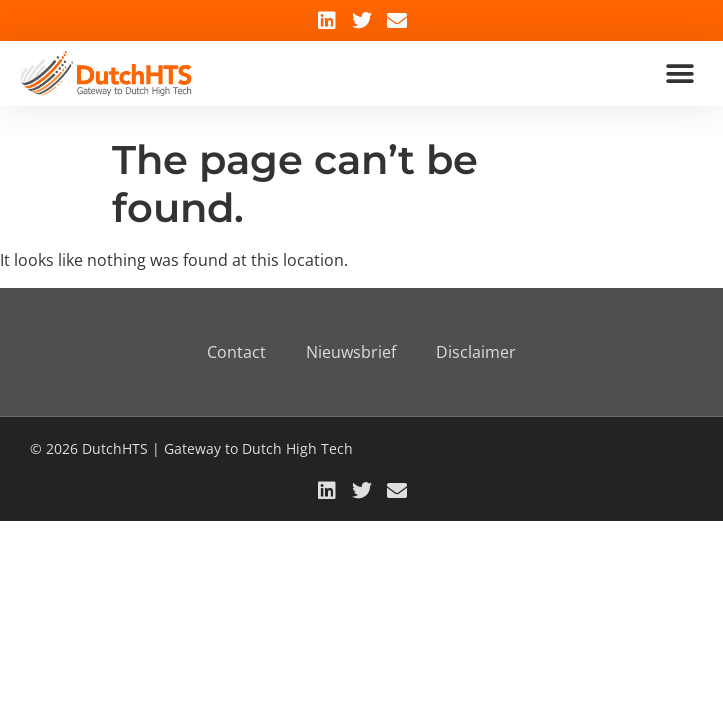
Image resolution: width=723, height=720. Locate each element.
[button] (680, 73)
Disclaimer (476, 352)
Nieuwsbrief (351, 352)
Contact (236, 352)
